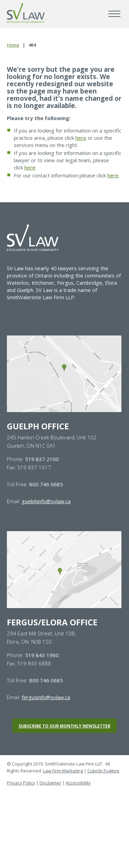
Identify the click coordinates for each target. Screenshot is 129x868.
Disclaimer (50, 783)
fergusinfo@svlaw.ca (46, 697)
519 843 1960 (42, 655)
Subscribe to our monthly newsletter (64, 726)
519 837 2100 (42, 459)
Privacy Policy (21, 783)
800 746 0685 (46, 484)
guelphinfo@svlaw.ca (46, 501)
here (81, 138)
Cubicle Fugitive (103, 771)
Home (13, 45)
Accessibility (78, 783)
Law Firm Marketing (63, 771)
